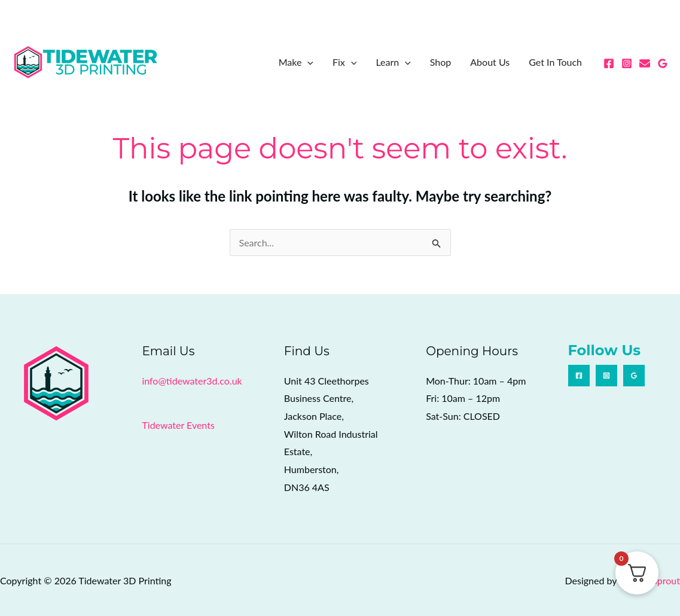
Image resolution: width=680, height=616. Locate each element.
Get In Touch (555, 62)
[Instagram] (627, 63)
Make (296, 62)
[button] (307, 62)
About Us (490, 62)
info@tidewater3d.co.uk (192, 381)
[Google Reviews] (663, 63)
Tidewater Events (178, 425)
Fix (344, 62)
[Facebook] (609, 63)
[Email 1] (645, 63)
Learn (393, 62)
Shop (441, 62)
